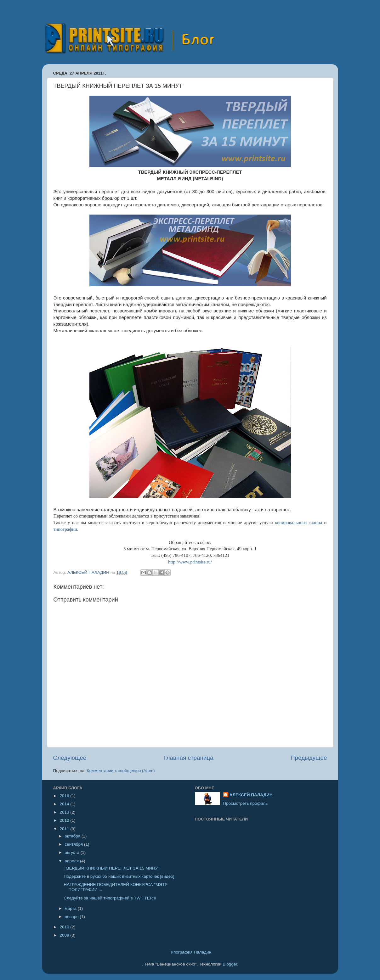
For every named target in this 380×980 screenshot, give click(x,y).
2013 (65, 812)
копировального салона (298, 523)
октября (73, 836)
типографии (65, 529)
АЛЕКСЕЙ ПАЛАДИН (251, 795)
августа (73, 852)
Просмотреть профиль (246, 803)
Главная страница (188, 758)
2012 (65, 820)
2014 (65, 804)
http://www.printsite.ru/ (190, 562)
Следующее (70, 758)
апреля (72, 861)
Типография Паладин (190, 952)
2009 (65, 935)
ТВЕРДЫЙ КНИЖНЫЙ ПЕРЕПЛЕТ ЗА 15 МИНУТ (112, 868)
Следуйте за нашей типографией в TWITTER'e (110, 898)
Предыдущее (309, 758)
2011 (65, 829)
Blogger (230, 964)
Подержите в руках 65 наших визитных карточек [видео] (119, 876)
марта (71, 908)
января (72, 917)
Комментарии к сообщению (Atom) (121, 771)
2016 (65, 796)
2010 (65, 927)
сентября (74, 844)
